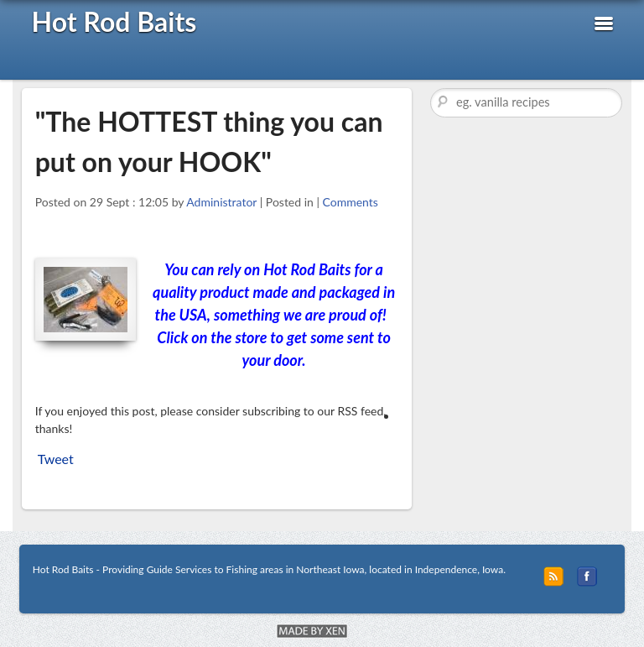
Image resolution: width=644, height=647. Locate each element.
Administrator (221, 202)
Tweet (56, 459)
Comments (351, 202)
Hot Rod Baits (114, 21)
